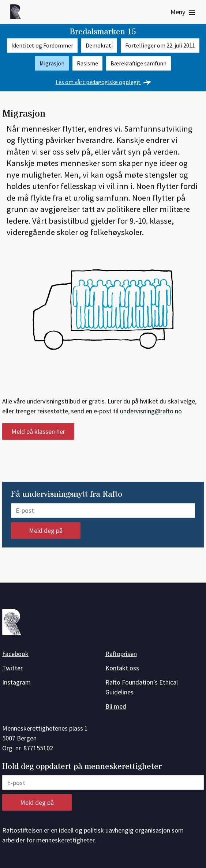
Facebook (15, 654)
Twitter (12, 668)
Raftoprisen (121, 654)
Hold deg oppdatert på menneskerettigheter (82, 767)
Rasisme (87, 63)
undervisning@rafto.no (151, 411)
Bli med (116, 706)
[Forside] (18, 13)
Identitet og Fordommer (42, 46)
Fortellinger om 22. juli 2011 (160, 46)
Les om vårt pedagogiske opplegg (103, 82)
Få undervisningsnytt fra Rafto (67, 495)
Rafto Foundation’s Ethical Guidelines (142, 687)
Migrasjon (52, 63)
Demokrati (99, 46)
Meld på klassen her (38, 431)
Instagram (16, 682)
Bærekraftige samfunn (138, 63)
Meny (183, 12)
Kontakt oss (122, 668)
